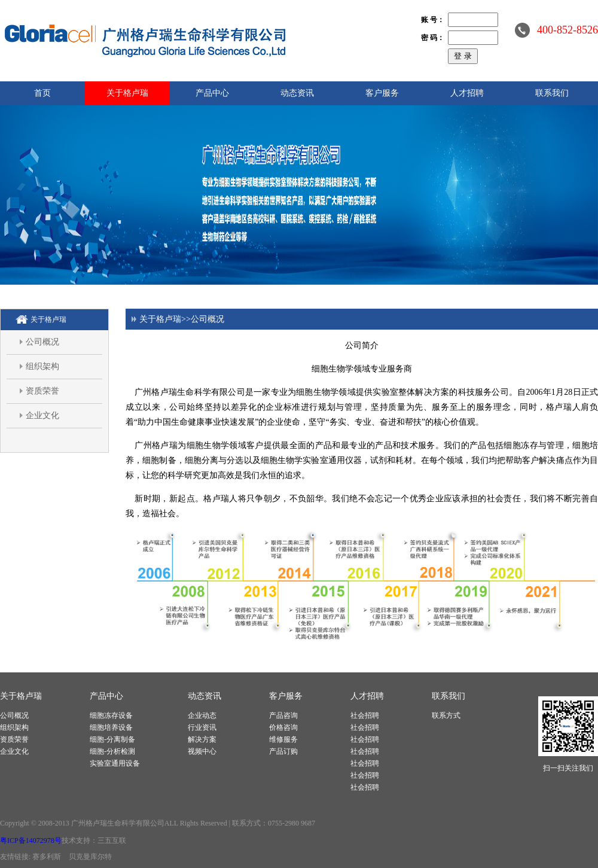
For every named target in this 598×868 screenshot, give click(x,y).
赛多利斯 (47, 857)
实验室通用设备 (115, 763)
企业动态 (202, 715)
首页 (42, 93)
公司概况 (42, 342)
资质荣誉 (42, 391)
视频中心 (202, 751)
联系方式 (446, 715)
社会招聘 (365, 715)
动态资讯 (297, 93)
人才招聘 (467, 93)
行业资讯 (202, 727)
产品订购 (283, 751)
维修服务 (283, 739)
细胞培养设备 (111, 727)
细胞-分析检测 (112, 751)
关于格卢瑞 (127, 93)
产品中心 (212, 93)
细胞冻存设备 (111, 715)
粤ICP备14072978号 (31, 840)
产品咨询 (283, 715)
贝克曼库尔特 (90, 857)
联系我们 (552, 93)
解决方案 (202, 739)
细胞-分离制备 (112, 739)
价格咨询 (283, 727)
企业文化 (42, 415)
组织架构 (42, 366)
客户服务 (382, 93)
